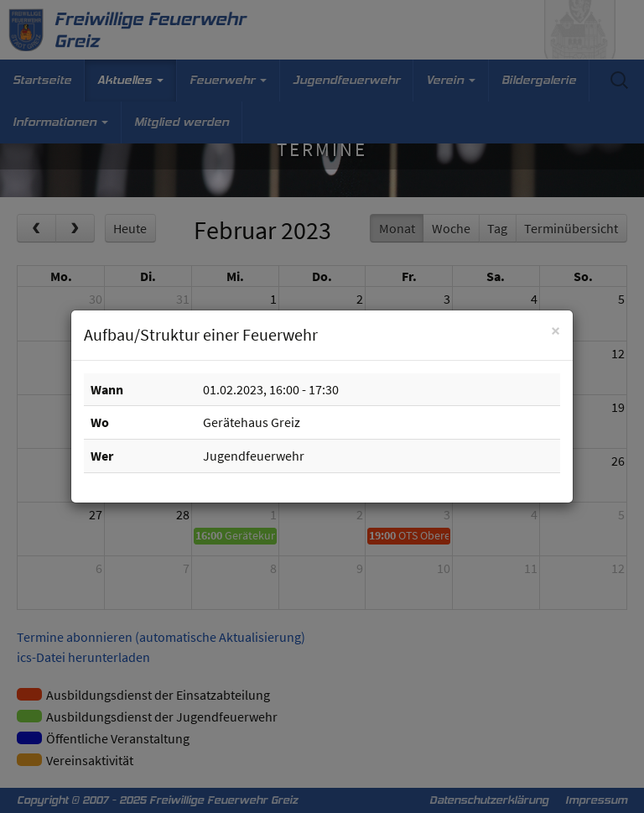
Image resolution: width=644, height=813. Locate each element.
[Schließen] (556, 330)
